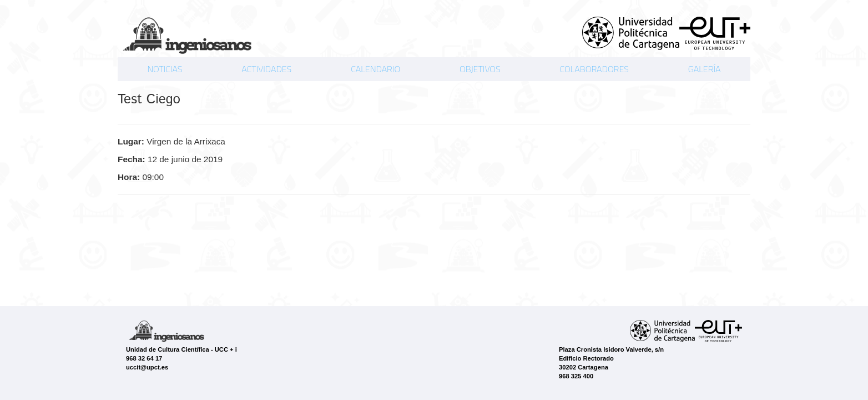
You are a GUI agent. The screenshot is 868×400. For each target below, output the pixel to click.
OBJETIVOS (480, 69)
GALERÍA (705, 69)
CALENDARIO (375, 69)
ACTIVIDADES (266, 69)
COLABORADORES (594, 69)
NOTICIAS (165, 69)
